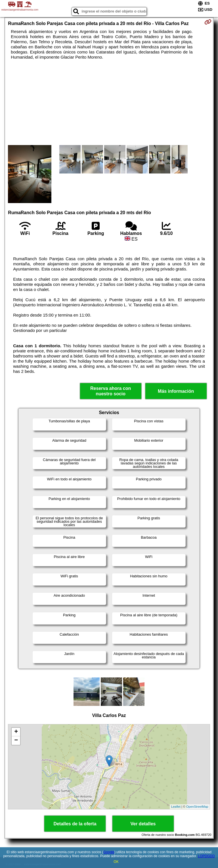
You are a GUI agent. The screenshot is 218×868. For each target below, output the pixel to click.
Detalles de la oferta (75, 824)
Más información (176, 391)
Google (109, 852)
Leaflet (176, 807)
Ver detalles (143, 824)
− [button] (16, 741)
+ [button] (16, 732)
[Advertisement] (109, 102)
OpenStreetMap (197, 807)
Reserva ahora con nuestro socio (111, 391)
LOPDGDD (206, 856)
